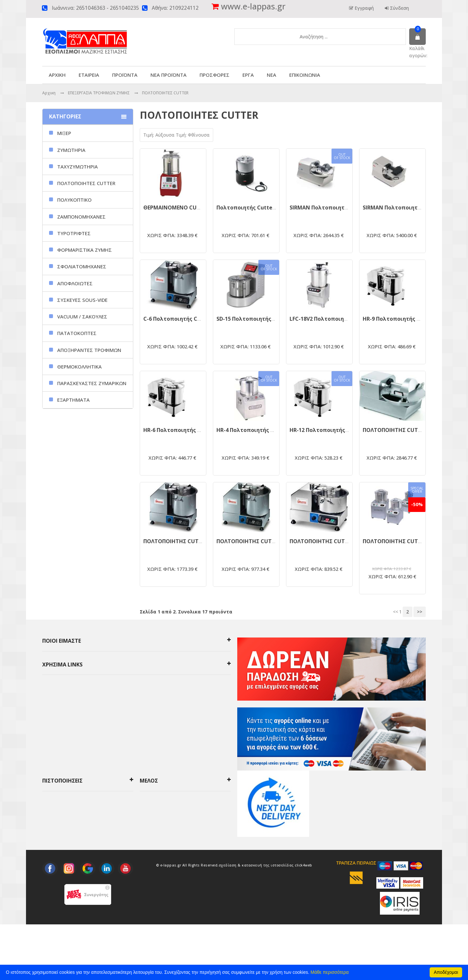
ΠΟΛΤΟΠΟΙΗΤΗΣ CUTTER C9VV (183, 541)
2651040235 (124, 8)
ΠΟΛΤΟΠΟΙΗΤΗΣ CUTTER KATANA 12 (410, 430)
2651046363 (91, 8)
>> (420, 612)
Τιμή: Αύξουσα (160, 135)
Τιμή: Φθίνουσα (193, 135)
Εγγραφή (364, 8)
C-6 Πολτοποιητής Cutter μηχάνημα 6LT (196, 319)
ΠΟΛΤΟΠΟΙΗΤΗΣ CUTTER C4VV (329, 541)
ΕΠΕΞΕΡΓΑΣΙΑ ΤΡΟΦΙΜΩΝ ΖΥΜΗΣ (99, 93)
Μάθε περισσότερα (330, 972)
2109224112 (184, 8)
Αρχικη (49, 93)
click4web (304, 920)
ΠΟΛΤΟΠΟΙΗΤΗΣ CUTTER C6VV (256, 541)
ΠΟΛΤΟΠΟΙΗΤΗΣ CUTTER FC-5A (403, 541)
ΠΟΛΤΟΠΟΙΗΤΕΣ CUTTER (165, 93)
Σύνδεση (399, 8)
